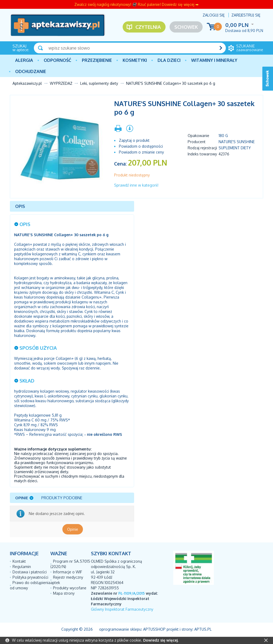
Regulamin (22, 567)
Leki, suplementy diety (99, 83)
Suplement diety (235, 148)
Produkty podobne (62, 498)
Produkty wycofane (70, 588)
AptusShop (154, 629)
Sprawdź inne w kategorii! (136, 185)
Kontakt (19, 561)
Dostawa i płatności (30, 572)
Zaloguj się (214, 15)
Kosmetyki (135, 60)
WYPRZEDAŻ (61, 83)
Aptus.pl (203, 629)
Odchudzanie (31, 71)
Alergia (24, 60)
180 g (223, 136)
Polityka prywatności (30, 577)
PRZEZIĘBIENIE (97, 60)
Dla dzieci (169, 60)
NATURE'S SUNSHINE (237, 142)
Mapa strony (64, 593)
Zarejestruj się (246, 15)
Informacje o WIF (68, 572)
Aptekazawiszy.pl (27, 83)
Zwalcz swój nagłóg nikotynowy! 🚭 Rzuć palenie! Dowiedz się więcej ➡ (136, 4)
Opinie (73, 529)
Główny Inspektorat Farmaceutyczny (122, 609)
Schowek (186, 27)
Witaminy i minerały (214, 60)
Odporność (57, 60)
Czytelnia (148, 27)
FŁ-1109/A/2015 (132, 593)
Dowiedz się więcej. (161, 640)
